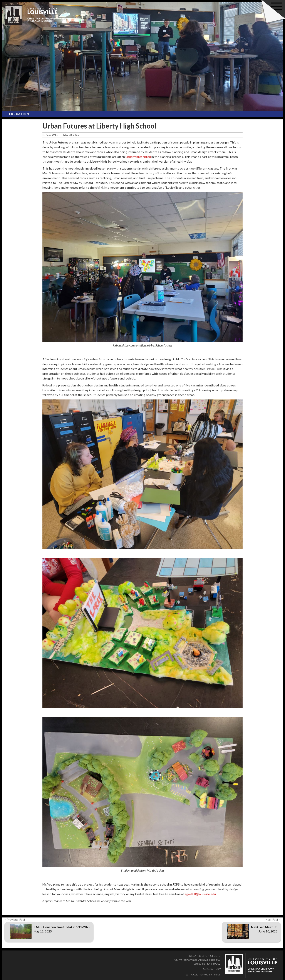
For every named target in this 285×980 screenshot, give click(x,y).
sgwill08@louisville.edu (200, 894)
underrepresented (138, 157)
